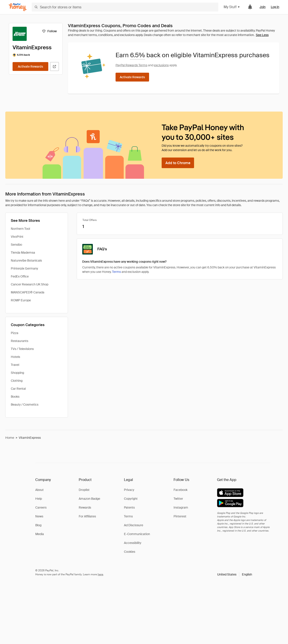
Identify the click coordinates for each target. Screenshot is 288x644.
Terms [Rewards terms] (116, 272)
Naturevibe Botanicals (26, 260)
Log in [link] (275, 7)
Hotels (15, 357)
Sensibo (16, 245)
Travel (15, 365)
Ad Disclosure (134, 525)
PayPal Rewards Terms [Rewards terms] (131, 65)
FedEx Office (20, 276)
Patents (129, 507)
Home (10, 438)
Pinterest (180, 516)
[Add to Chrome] (178, 163)
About (39, 490)
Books (15, 397)
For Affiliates (87, 516)
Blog (38, 525)
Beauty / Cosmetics (25, 405)
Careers (41, 507)
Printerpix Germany (24, 268)
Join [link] (263, 7)
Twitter (178, 499)
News (39, 516)
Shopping (17, 373)
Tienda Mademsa (23, 253)
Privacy (129, 490)
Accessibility (133, 543)
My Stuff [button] (232, 7)
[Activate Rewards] (30, 66)
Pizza (15, 333)
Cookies (130, 552)
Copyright (131, 499)
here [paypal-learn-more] (100, 574)
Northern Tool (20, 229)
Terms (128, 516)
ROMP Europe (21, 300)
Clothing (17, 381)
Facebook (180, 490)
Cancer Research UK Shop (30, 284)
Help (39, 499)
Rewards (85, 507)
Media (40, 534)
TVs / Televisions (22, 349)
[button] (235, 574)
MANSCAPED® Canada (28, 292)
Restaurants (20, 341)
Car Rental (18, 389)
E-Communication (137, 534)
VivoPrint (17, 237)
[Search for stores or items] (125, 7)
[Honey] (18, 7)
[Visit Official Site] (54, 66)
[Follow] (49, 31)
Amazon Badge (89, 499)
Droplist (84, 490)
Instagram (181, 507)
